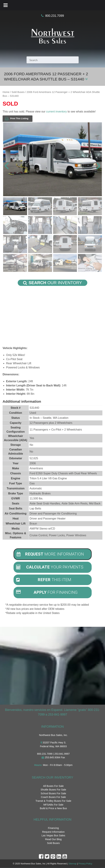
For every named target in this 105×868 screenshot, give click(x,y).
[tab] (53, 554)
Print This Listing (17, 119)
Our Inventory (52, 283)
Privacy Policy (85, 864)
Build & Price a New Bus (53, 808)
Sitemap (72, 864)
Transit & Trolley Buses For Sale (53, 801)
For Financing (47, 592)
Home (6, 92)
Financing (53, 828)
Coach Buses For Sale (53, 797)
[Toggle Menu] (6, 5)
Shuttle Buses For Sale (53, 790)
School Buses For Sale (53, 793)
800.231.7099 (55, 16)
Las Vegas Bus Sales (53, 836)
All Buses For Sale (53, 786)
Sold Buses (18, 92)
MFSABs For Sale (53, 805)
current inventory (56, 112)
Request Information (53, 832)
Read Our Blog (53, 839)
